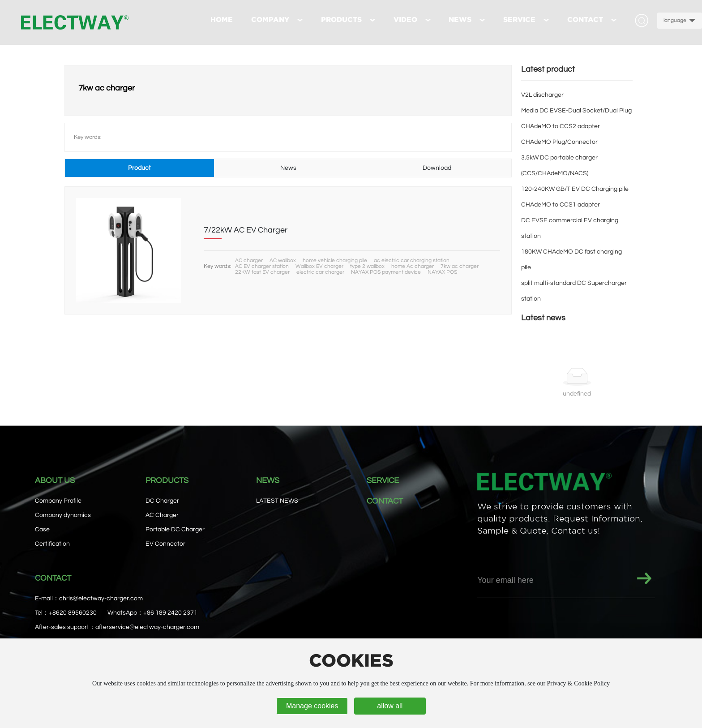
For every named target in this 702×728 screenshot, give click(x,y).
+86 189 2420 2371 (170, 613)
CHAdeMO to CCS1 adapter (561, 205)
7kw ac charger (460, 266)
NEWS (268, 480)
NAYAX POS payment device (386, 272)
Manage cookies (312, 706)
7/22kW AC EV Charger (246, 230)
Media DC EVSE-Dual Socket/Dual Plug (576, 111)
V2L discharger (542, 95)
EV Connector (165, 544)
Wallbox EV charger (319, 266)
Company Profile (58, 501)
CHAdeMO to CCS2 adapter (561, 126)
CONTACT (385, 501)
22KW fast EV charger (262, 272)
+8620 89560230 (73, 613)
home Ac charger (413, 266)
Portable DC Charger (175, 530)
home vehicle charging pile (335, 261)
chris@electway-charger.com (101, 599)
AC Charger (162, 515)
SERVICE (383, 480)
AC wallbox (283, 261)
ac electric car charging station (412, 261)
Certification (52, 544)
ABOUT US (55, 480)
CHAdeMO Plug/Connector (559, 142)
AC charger (249, 261)
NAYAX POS (442, 272)
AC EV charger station (262, 266)
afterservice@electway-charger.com (147, 627)
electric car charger (320, 272)
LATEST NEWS (277, 501)
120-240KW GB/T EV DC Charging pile (575, 189)
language (675, 20)
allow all (390, 706)
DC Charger (162, 501)
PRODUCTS (167, 480)
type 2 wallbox (367, 266)
